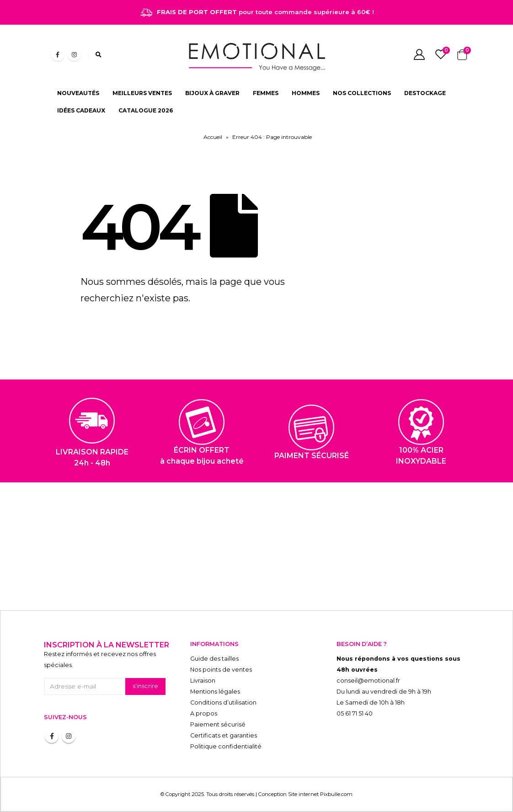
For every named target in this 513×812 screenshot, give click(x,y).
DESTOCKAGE (425, 93)
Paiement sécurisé (218, 724)
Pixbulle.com (336, 794)
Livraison (203, 681)
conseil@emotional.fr (368, 681)
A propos (204, 713)
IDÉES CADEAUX (81, 110)
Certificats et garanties (224, 735)
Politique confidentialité (226, 746)
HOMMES (306, 93)
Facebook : (52, 736)
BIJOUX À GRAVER (212, 93)
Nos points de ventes (221, 670)
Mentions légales (215, 692)
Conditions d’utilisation (223, 702)
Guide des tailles (214, 659)
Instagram (69, 736)
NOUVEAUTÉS (78, 93)
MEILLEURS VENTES (142, 93)
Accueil (213, 137)
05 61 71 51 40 (355, 713)
